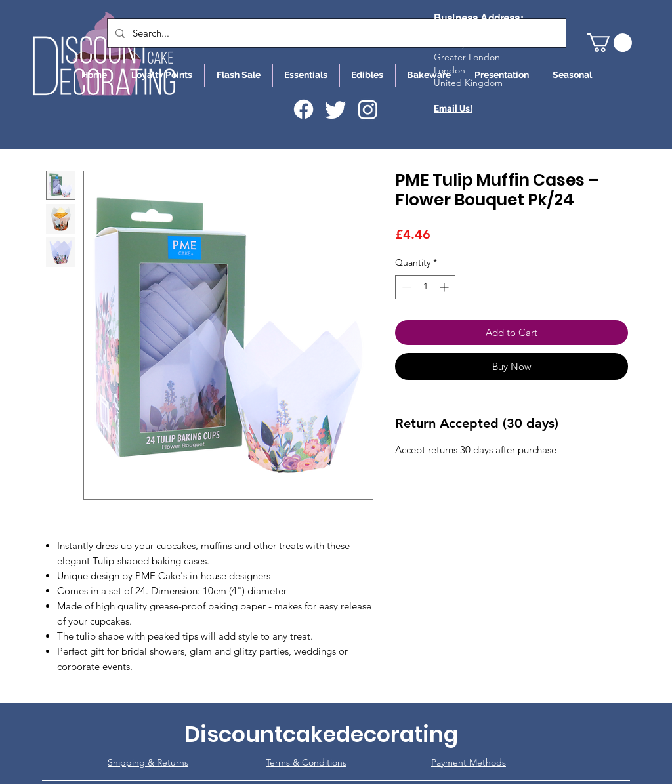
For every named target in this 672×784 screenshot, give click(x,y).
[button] (609, 43)
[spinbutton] (425, 287)
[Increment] (445, 287)
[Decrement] (405, 287)
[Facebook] (304, 109)
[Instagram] (368, 109)
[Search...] (335, 33)
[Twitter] (336, 109)
